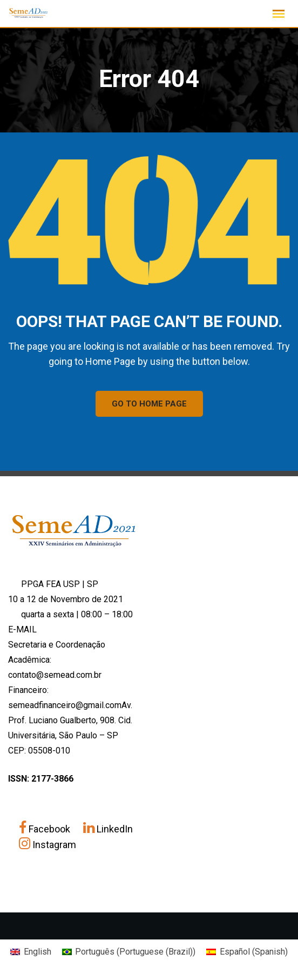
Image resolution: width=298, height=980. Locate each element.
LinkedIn (108, 829)
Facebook (46, 829)
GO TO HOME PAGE (149, 404)
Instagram (48, 845)
